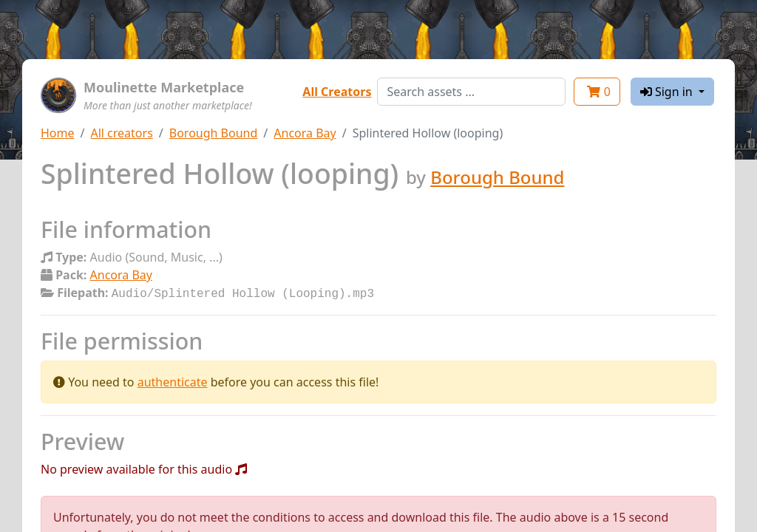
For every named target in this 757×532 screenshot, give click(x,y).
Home (58, 133)
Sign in (668, 92)
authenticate (173, 381)
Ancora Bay (305, 133)
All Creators (337, 92)
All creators (121, 133)
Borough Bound (214, 133)
